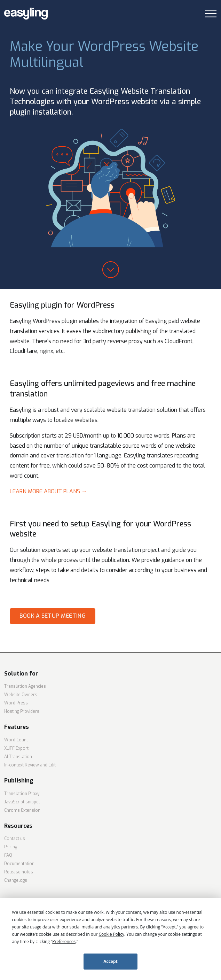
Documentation (19, 864)
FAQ (8, 855)
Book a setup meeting (53, 616)
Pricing (11, 847)
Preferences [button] (64, 942)
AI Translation (18, 757)
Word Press (16, 703)
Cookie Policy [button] (111, 934)
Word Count (16, 740)
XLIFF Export (16, 748)
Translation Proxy (22, 794)
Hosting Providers (22, 711)
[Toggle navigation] (211, 14)
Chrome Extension (22, 810)
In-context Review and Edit (30, 765)
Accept (110, 961)
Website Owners (21, 695)
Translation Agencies (25, 686)
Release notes (19, 872)
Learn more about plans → (48, 491)
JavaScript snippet (22, 802)
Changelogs (16, 880)
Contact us (15, 839)
